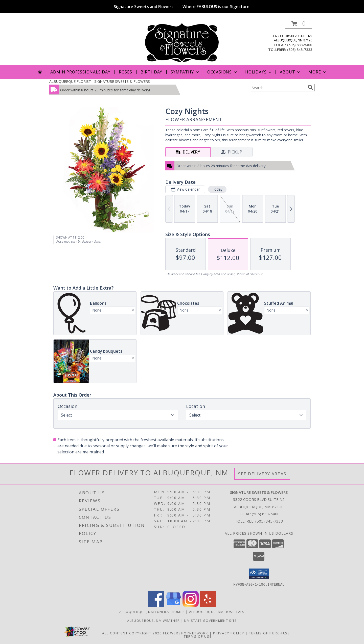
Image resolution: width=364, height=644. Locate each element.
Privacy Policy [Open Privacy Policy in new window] (229, 633)
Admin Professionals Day (80, 72)
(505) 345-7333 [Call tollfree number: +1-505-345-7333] (300, 50)
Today (217, 189)
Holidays (259, 72)
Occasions (223, 72)
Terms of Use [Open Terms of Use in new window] (198, 636)
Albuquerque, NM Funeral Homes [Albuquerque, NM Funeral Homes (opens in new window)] (152, 611)
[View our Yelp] (208, 605)
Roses (126, 72)
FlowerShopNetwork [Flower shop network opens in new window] (186, 633)
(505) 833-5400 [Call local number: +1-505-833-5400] (300, 45)
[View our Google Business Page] (173, 605)
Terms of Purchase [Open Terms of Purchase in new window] (269, 633)
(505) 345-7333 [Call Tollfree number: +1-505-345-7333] (269, 521)
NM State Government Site (210, 620)
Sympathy (185, 72)
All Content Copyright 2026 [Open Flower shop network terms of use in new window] (132, 633)
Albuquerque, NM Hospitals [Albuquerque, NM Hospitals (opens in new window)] (217, 611)
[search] (310, 87)
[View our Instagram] (191, 605)
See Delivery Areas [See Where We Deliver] (262, 474)
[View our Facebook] (156, 605)
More (318, 72)
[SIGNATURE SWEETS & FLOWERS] (182, 42)
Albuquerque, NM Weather (153, 620)
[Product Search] (278, 88)
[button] (299, 24)
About (290, 72)
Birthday (151, 72)
